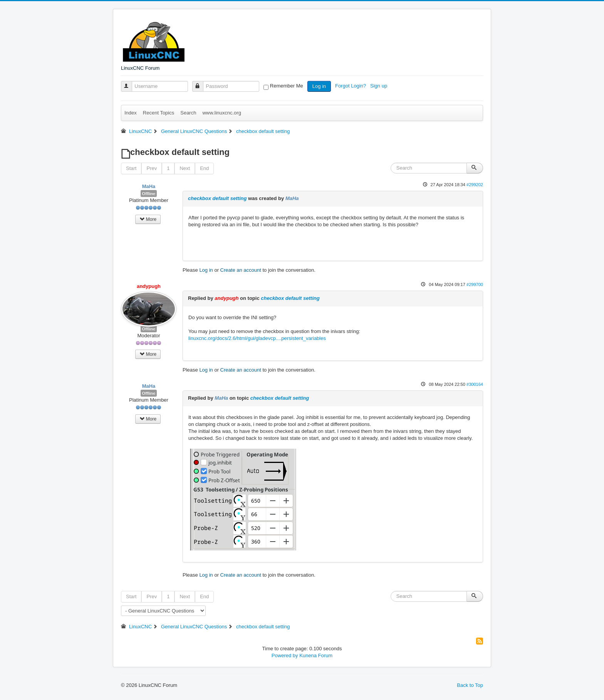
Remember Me (287, 86)
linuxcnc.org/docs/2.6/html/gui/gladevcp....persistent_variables (257, 338)
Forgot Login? (351, 86)
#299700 (475, 284)
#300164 (475, 384)
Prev (152, 168)
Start (131, 168)
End (204, 168)
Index (131, 113)
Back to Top (470, 685)
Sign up (379, 86)
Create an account (241, 270)
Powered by (285, 655)
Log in (319, 86)
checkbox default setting (217, 198)
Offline (149, 194)
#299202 (475, 185)
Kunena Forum (316, 655)
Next (185, 168)
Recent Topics (159, 113)
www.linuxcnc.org (221, 113)
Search (188, 113)
